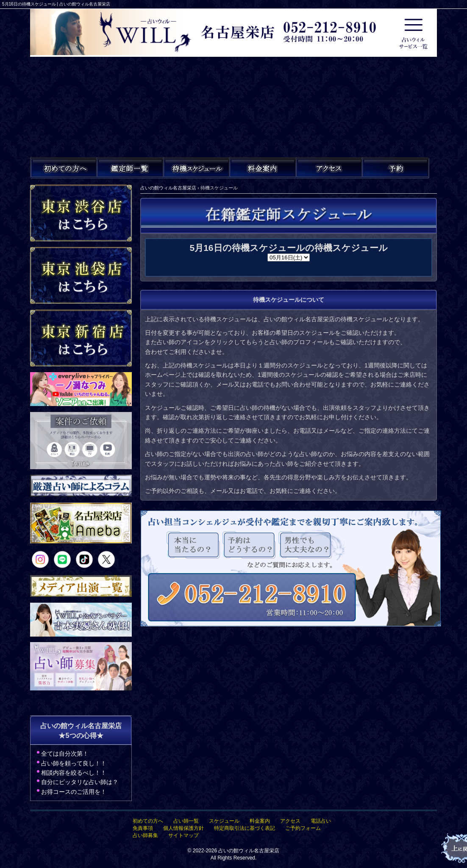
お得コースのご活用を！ (74, 792)
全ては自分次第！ (65, 754)
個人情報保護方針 (183, 828)
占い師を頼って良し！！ (74, 763)
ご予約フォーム (303, 828)
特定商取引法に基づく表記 (245, 828)
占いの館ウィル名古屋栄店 (249, 851)
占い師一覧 (186, 821)
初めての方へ (148, 821)
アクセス (290, 821)
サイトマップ (183, 835)
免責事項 (143, 828)
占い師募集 (145, 835)
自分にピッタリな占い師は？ (80, 782)
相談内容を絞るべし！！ (74, 773)
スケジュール (224, 821)
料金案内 (260, 821)
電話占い (321, 821)
